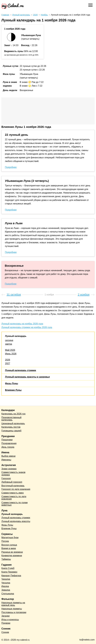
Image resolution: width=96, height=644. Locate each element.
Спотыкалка (8, 594)
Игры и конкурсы (10, 620)
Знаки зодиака (9, 469)
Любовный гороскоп (12, 482)
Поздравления (9, 443)
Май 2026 (10, 350)
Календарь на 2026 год (13, 414)
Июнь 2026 (11, 354)
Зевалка (6, 590)
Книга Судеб (8, 568)
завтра (9, 344)
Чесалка (6, 583)
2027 (8, 363)
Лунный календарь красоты (16, 521)
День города (8, 447)
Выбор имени (8, 456)
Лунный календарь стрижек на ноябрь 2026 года (27, 327)
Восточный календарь (13, 486)
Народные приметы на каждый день (13, 604)
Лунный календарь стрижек (21, 370)
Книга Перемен (9, 572)
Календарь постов (11, 427)
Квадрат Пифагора (11, 576)
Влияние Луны (13, 390)
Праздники (7, 440)
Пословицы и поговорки (14, 612)
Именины (6, 460)
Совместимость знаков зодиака (13, 474)
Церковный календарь (13, 423)
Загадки (5, 616)
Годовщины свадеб (11, 431)
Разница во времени (12, 552)
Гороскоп (6, 478)
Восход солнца (9, 545)
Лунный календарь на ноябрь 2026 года (22, 324)
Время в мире (9, 548)
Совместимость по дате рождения (14, 498)
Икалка (5, 586)
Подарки (6, 623)
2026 (8, 360)
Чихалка (6, 579)
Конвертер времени (12, 556)
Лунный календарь (16, 336)
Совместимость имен (13, 493)
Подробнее (11, 167)
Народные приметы (12, 609)
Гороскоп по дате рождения (16, 489)
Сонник (5, 632)
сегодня (9, 340)
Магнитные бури (10, 538)
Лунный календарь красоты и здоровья (27, 377)
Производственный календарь (11, 419)
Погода (5, 541)
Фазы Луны (12, 383)
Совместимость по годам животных (14, 504)
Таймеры (6, 559)
